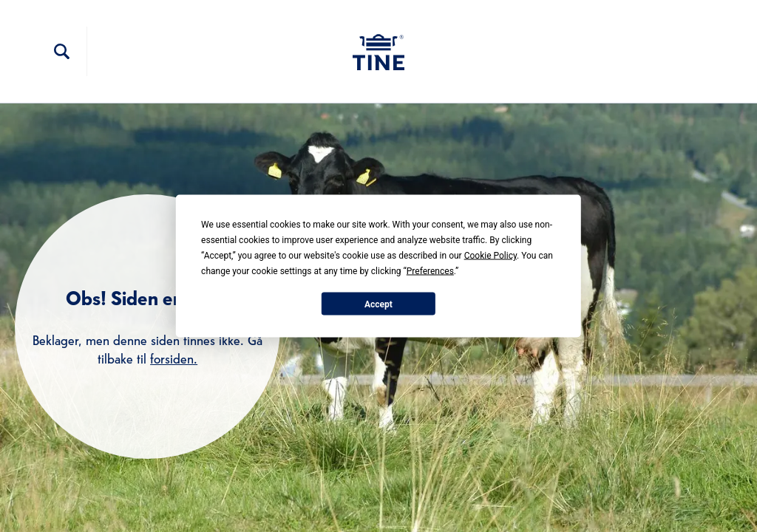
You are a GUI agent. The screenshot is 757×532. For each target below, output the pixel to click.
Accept (378, 304)
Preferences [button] (430, 271)
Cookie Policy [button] (490, 256)
